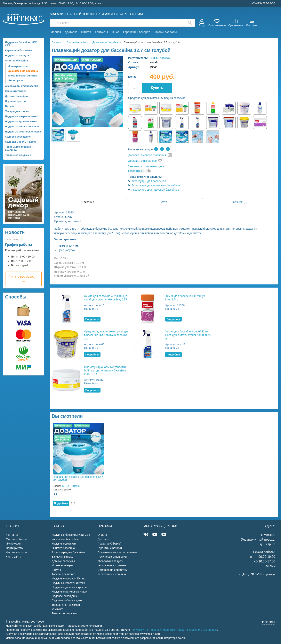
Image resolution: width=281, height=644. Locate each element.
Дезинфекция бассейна (23, 71)
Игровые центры (16, 101)
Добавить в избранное (142, 161)
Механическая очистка (23, 76)
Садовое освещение (18, 137)
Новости (15, 232)
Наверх (269, 622)
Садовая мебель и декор (21, 142)
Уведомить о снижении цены (146, 166)
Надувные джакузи (17, 56)
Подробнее (92, 319)
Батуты (10, 106)
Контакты (101, 32)
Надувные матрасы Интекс (22, 116)
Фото (164, 202)
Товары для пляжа (17, 111)
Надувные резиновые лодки (23, 132)
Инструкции (13, 544)
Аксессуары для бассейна (22, 86)
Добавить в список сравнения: (147, 155)
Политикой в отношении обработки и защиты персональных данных (174, 630)
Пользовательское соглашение (117, 552)
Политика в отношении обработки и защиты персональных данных (112, 561)
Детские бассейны (17, 96)
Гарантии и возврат (136, 32)
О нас (116, 32)
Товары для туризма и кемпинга (19, 148)
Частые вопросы (165, 32)
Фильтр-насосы (18, 66)
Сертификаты (15, 548)
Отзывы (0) (240, 202)
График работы (19, 245)
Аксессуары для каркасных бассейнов (156, 185)
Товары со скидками (18, 155)
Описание (88, 202)
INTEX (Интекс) (160, 58)
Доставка (71, 32)
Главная (55, 32)
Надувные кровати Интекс (22, 121)
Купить (157, 88)
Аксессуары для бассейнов (149, 181)
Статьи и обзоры (16, 539)
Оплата (86, 32)
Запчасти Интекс (16, 91)
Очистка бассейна (16, 61)
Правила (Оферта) (109, 544)
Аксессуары (16, 80)
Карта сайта (13, 557)
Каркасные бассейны (19, 50)
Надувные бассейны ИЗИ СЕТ (21, 44)
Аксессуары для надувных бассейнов (155, 190)
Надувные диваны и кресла (23, 127)
